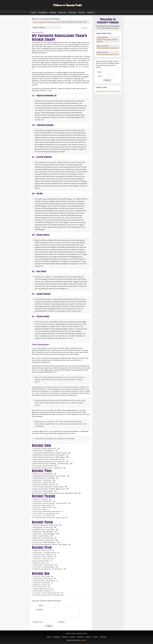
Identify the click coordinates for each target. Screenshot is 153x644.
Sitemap (103, 637)
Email (100, 76)
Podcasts (72, 13)
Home (35, 22)
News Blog (42, 22)
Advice (82, 13)
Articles (62, 13)
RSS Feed (84, 28)
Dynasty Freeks (40, 5)
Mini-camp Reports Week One (108, 54)
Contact (91, 13)
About (34, 13)
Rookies (53, 13)
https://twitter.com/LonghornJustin (108, 91)
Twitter (120, 8)
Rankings (43, 13)
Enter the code (38, 622)
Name (41, 605)
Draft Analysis (51, 22)
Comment (40, 609)
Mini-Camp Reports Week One (108, 48)
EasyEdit (83, 640)
